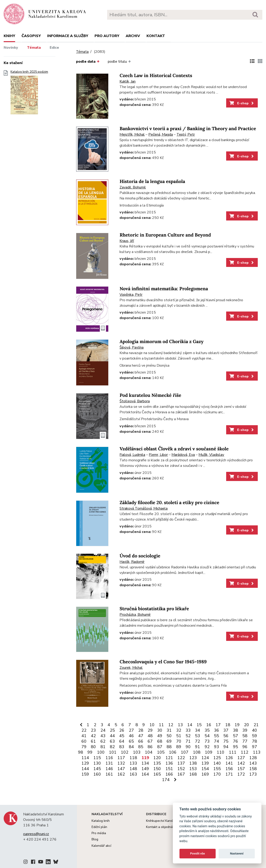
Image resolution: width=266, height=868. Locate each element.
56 (226, 736)
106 (173, 752)
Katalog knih (101, 821)
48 (150, 736)
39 (245, 730)
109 (209, 752)
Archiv (133, 36)
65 (131, 741)
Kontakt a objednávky (162, 827)
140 (217, 763)
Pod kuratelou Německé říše (150, 395)
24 (103, 730)
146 (109, 769)
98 (81, 752)
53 (198, 736)
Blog (95, 839)
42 (93, 736)
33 (188, 730)
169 (205, 774)
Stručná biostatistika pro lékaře (154, 609)
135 (157, 763)
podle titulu (119, 62)
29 (150, 730)
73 (207, 741)
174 (166, 780)
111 (233, 752)
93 (217, 747)
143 (253, 763)
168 (193, 774)
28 (141, 730)
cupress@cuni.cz (36, 834)
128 (253, 758)
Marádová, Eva (183, 455)
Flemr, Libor (158, 455)
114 (85, 758)
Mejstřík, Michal (132, 134)
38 (236, 730)
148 (133, 769)
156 (229, 769)
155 (217, 769)
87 (160, 747)
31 (169, 730)
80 (93, 747)
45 (122, 736)
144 (85, 769)
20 (247, 725)
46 (131, 736)
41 (84, 736)
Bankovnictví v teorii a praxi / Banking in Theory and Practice (188, 129)
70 (179, 741)
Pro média (99, 833)
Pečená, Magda (161, 134)
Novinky (11, 48)
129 (85, 763)
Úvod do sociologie (140, 556)
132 (121, 763)
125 (217, 758)
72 (198, 741)
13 (180, 725)
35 (207, 730)
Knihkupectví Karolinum (163, 821)
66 (141, 741)
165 (157, 774)
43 (103, 736)
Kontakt (156, 36)
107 (185, 752)
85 (141, 747)
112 (245, 752)
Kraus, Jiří (127, 241)
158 (253, 769)
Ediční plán (99, 827)
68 (160, 741)
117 (121, 758)
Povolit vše (198, 853)
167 (181, 774)
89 (179, 747)
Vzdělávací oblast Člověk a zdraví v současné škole (174, 449)
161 (109, 774)
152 (181, 769)
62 (103, 741)
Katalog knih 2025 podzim (29, 94)
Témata (34, 48)
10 (152, 725)
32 (179, 730)
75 (226, 741)
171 (229, 774)
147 (121, 769)
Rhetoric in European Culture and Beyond (165, 235)
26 (122, 730)
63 (112, 741)
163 (133, 774)
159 (85, 774)
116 (109, 758)
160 (97, 774)
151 (169, 769)
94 (226, 747)
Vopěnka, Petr (131, 295)
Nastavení (237, 853)
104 (149, 752)
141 (229, 763)
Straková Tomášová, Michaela (144, 508)
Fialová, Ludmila (132, 455)
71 (188, 741)
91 (198, 747)
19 (237, 725)
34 (198, 730)
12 (171, 725)
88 (169, 747)
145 (97, 769)
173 (253, 774)
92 (207, 747)
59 (255, 736)
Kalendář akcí (101, 846)
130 (97, 763)
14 (190, 725)
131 (109, 763)
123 (193, 758)
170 (217, 774)
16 (209, 725)
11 (161, 725)
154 (205, 769)
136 (169, 763)
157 (241, 769)
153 (193, 769)
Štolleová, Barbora (135, 401)
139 (205, 763)
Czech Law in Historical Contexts (156, 76)
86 (150, 747)
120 (157, 758)
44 (112, 736)
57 (236, 736)
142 (241, 763)
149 (145, 769)
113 (257, 752)
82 (112, 747)
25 (112, 730)
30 (160, 730)
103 (137, 752)
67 (150, 741)
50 (169, 736)
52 (188, 736)
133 (133, 763)
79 (84, 747)
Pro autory (107, 36)
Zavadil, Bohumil (133, 187)
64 (122, 741)
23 (93, 730)
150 (157, 769)
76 (236, 741)
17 (218, 725)
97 (255, 747)
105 (161, 752)
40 (255, 730)
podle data (88, 62)
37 (226, 730)
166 (169, 774)
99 (90, 752)
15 (199, 725)
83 (122, 747)
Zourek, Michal (131, 668)
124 (205, 758)
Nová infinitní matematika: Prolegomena (164, 289)
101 (113, 752)
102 (125, 752)
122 (181, 758)
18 (228, 725)
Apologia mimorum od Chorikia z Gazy (161, 342)
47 (141, 736)
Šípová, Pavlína (132, 347)
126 (229, 758)
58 (245, 736)
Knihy (9, 36)
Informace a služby (68, 36)
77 (245, 741)
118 (133, 758)
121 (169, 758)
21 (256, 725)
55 (217, 736)
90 (188, 747)
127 (241, 758)
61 (93, 741)
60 (84, 741)
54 (207, 736)
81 (103, 747)
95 (236, 747)
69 (169, 741)
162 (121, 774)
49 (160, 736)
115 (97, 758)
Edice (54, 48)
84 (131, 747)
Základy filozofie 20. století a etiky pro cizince (169, 503)
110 (221, 752)
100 (101, 752)
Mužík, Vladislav (211, 455)
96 (245, 747)
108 (197, 752)
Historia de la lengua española (152, 181)
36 (217, 730)
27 (131, 730)
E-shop (242, 103)
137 (181, 763)
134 (145, 763)
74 (217, 741)
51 (179, 736)
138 (193, 763)
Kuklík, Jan (128, 81)
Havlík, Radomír (132, 562)
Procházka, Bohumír (135, 615)
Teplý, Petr (186, 134)
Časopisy (31, 36)
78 (255, 741)
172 (241, 774)
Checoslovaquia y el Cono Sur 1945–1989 (163, 662)
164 (145, 774)
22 (84, 730)
